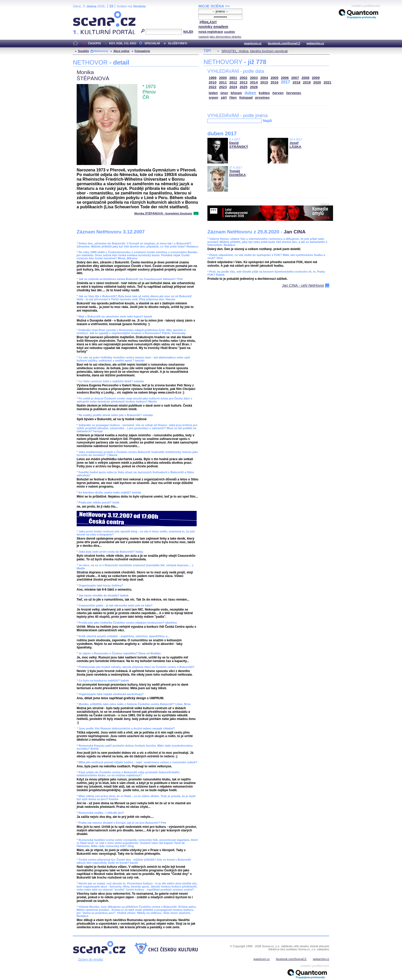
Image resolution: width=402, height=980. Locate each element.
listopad (246, 97)
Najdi (267, 121)
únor (224, 93)
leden (213, 93)
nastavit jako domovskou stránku (220, 37)
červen (278, 93)
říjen (233, 97)
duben (250, 93)
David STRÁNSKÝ (239, 145)
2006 (285, 78)
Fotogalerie (142, 51)
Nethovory (101, 51)
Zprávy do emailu (91, 959)
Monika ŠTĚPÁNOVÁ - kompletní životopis (163, 213)
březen (236, 93)
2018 (296, 82)
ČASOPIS (94, 43)
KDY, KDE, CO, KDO (123, 43)
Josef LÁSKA (295, 145)
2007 (295, 78)
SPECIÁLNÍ (152, 43)
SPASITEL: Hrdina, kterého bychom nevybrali (255, 51)
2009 (316, 78)
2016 (275, 82)
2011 (223, 82)
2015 (264, 82)
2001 (233, 78)
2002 (244, 78)
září (224, 97)
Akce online (121, 51)
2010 (213, 82)
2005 (275, 78)
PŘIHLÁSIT (208, 22)
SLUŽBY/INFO (178, 43)
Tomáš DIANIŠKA (238, 173)
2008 (305, 78)
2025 (244, 87)
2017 (286, 82)
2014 (254, 82)
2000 (223, 78)
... (196, 213)
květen (264, 93)
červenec (294, 93)
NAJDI (188, 32)
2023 (223, 87)
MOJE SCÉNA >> (214, 6)
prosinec (262, 97)
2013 (244, 82)
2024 (233, 87)
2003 (254, 78)
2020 (317, 82)
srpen (213, 97)
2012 (233, 82)
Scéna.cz (82, 13)
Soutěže (83, 51)
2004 (264, 78)
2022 (213, 87)
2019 (307, 82)
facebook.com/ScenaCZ (284, 43)
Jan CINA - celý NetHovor (303, 285)
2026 (254, 87)
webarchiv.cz (315, 43)
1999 (213, 78)
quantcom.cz (253, 43)
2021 (327, 82)
